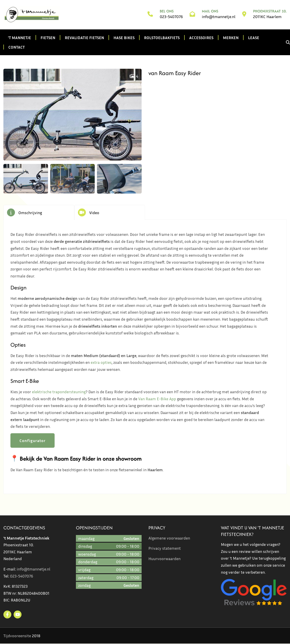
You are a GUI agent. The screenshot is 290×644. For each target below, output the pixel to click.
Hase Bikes (124, 38)
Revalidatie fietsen (84, 38)
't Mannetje (19, 38)
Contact (17, 47)
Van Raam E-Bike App (157, 399)
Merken (231, 38)
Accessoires (201, 38)
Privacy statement (165, 549)
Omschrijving (30, 213)
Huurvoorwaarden (164, 559)
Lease (254, 38)
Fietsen (48, 38)
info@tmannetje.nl (219, 17)
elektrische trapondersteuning (59, 392)
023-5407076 (171, 17)
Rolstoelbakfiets (162, 38)
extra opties (101, 363)
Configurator (33, 441)
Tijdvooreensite (17, 636)
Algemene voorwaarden (169, 538)
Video (94, 213)
